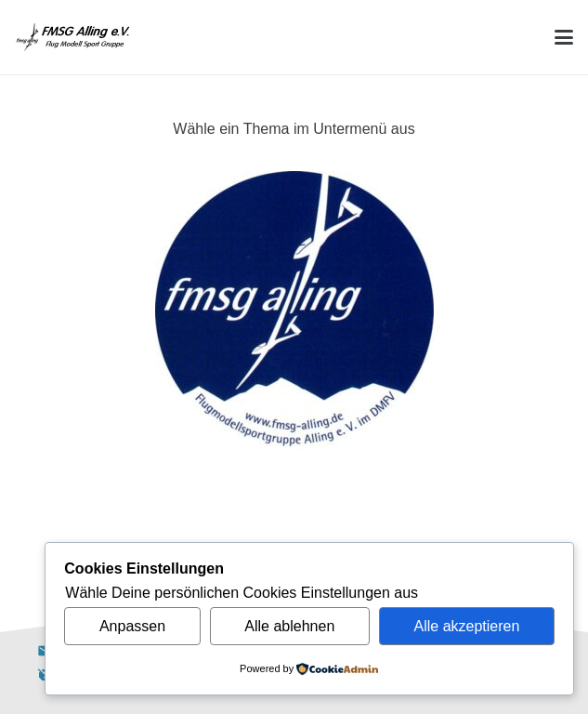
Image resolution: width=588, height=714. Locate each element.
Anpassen (132, 626)
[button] (564, 37)
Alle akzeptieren (467, 626)
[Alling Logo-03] (73, 37)
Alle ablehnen (289, 626)
